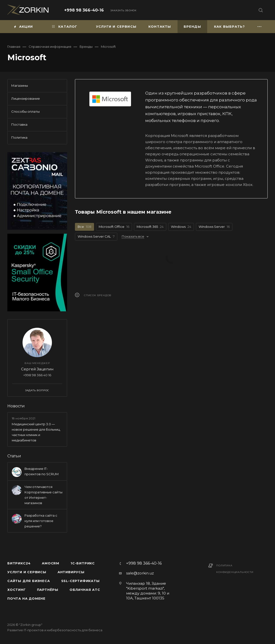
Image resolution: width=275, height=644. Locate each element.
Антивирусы (71, 572)
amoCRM (51, 563)
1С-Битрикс (83, 563)
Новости (16, 406)
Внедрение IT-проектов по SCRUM (42, 471)
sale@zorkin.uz (140, 573)
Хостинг (17, 590)
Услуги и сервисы (27, 572)
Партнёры (48, 590)
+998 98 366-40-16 (84, 10)
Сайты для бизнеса (29, 581)
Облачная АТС (85, 590)
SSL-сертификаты (80, 581)
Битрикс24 (19, 563)
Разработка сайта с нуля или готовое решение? (41, 521)
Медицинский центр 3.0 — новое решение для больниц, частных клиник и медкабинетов (36, 432)
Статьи (14, 456)
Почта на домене (26, 598)
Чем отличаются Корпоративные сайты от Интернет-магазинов (43, 495)
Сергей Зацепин (37, 369)
